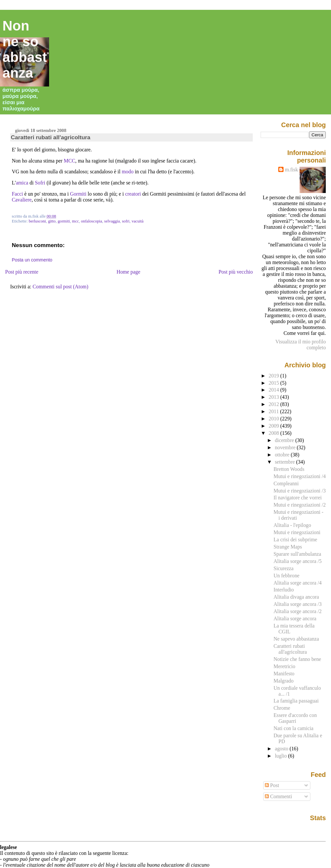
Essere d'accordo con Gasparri (295, 718)
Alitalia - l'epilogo (292, 525)
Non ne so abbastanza (25, 49)
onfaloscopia (92, 221)
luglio (281, 756)
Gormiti (78, 194)
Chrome (282, 708)
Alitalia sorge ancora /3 (297, 604)
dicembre (285, 440)
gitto (52, 221)
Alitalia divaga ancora (296, 597)
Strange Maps (288, 547)
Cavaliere (22, 200)
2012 (275, 404)
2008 (275, 433)
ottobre (283, 455)
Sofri (40, 183)
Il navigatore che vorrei (297, 498)
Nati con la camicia (293, 728)
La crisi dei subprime (295, 540)
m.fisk (291, 170)
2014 (275, 390)
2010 (275, 419)
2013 (275, 397)
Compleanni (286, 483)
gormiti (64, 221)
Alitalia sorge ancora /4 (297, 583)
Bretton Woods (289, 469)
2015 (275, 383)
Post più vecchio (236, 272)
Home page (129, 272)
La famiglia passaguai (296, 701)
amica (22, 183)
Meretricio (284, 666)
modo (128, 172)
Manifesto (284, 674)
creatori (133, 194)
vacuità (138, 221)
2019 (275, 376)
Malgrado (283, 681)
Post (272, 785)
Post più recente (22, 272)
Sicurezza (283, 568)
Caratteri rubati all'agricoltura (51, 137)
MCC (70, 161)
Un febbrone (286, 576)
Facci (17, 194)
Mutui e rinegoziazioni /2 (299, 505)
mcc (75, 221)
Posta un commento (32, 260)
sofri (126, 221)
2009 (275, 426)
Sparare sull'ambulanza (297, 554)
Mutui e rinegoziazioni (297, 532)
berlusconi (37, 221)
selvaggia (112, 221)
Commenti (278, 796)
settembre (285, 462)
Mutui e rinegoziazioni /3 (299, 491)
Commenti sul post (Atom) (61, 287)
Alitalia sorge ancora (295, 618)
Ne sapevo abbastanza (296, 639)
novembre (286, 447)
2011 (275, 411)
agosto (282, 749)
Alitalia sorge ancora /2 (297, 611)
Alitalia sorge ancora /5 (297, 561)
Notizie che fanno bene (297, 659)
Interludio (284, 590)
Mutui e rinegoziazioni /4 (299, 476)
